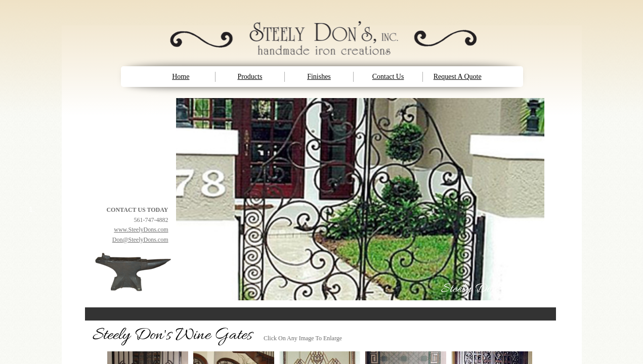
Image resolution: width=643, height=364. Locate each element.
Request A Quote (458, 77)
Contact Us (388, 77)
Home (181, 77)
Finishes (319, 77)
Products (250, 77)
